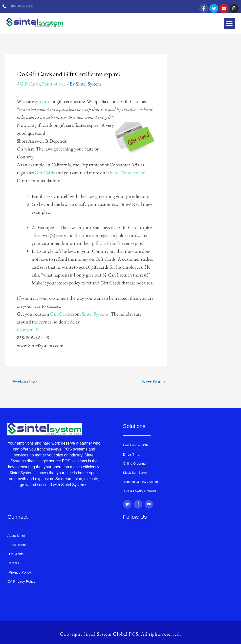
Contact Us (28, 330)
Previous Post (21, 382)
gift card (43, 101)
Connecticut (132, 172)
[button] (229, 23)
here (114, 172)
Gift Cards (30, 84)
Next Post (154, 382)
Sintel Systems (95, 314)
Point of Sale (54, 84)
